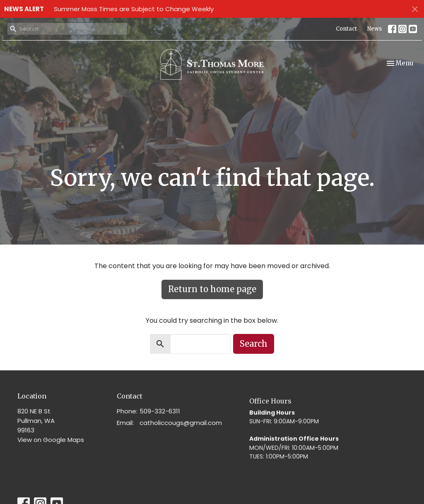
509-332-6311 (160, 411)
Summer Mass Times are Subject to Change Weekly (134, 9)
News (375, 29)
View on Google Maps (51, 440)
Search (254, 344)
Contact (346, 29)
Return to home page (212, 289)
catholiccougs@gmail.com (181, 423)
